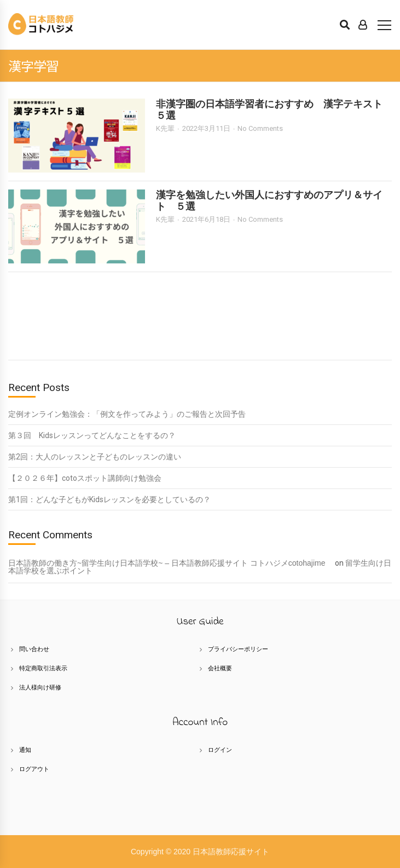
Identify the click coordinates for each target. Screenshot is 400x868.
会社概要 (220, 668)
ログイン (220, 750)
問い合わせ (34, 649)
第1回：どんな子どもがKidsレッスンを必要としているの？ (109, 499)
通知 (25, 750)
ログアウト (34, 769)
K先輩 (165, 128)
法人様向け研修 (40, 687)
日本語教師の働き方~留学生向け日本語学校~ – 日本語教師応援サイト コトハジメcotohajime (171, 563)
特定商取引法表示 (43, 668)
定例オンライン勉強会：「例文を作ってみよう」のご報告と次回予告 (127, 414)
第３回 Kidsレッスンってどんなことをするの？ (92, 435)
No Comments (260, 128)
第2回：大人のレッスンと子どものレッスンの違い (95, 457)
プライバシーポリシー (238, 649)
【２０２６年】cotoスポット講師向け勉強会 (85, 478)
